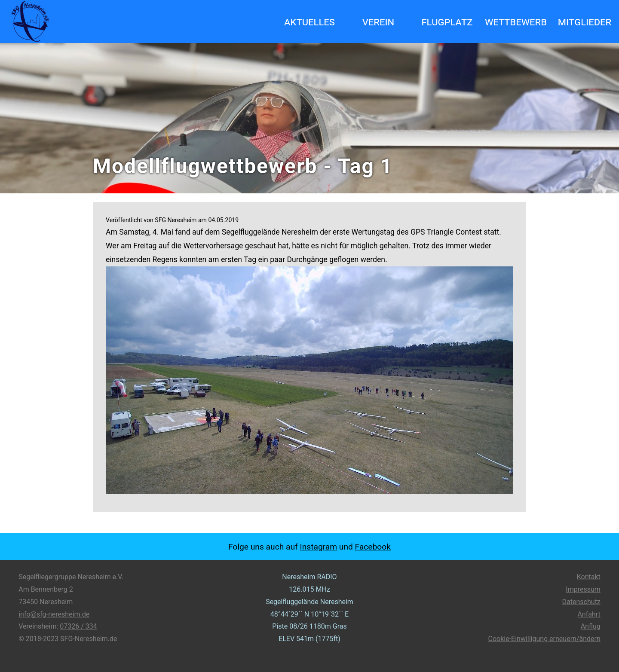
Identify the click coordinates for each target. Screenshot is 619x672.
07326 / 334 (78, 626)
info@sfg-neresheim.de (54, 614)
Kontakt (589, 577)
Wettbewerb (516, 21)
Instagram (318, 547)
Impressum (583, 589)
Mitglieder (585, 21)
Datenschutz (581, 602)
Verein (378, 21)
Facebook (373, 547)
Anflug (591, 626)
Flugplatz (447, 21)
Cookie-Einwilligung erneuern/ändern (544, 639)
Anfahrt (589, 614)
